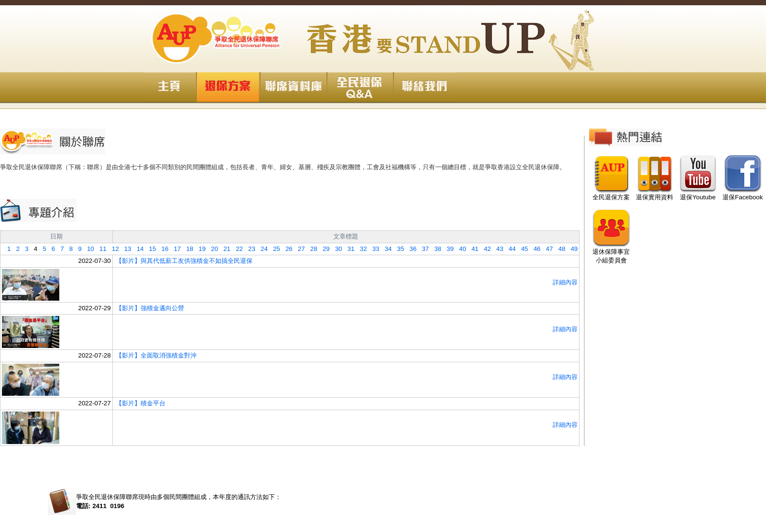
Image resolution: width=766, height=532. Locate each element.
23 (249, 249)
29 (324, 249)
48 (559, 249)
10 (88, 249)
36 (410, 249)
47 (547, 249)
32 (361, 249)
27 (299, 249)
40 (460, 249)
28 (311, 249)
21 (224, 249)
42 (485, 249)
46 (535, 249)
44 (510, 249)
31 (348, 249)
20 (212, 249)
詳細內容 (565, 282)
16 (162, 249)
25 (274, 249)
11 (100, 249)
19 (199, 249)
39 (448, 249)
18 (187, 249)
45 (522, 249)
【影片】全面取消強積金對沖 (156, 355)
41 (472, 249)
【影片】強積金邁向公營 (150, 308)
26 (286, 249)
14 (138, 249)
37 (423, 249)
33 (373, 249)
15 (150, 249)
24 (262, 249)
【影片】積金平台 (141, 403)
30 (336, 249)
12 (113, 249)
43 (497, 249)
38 (435, 249)
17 (175, 249)
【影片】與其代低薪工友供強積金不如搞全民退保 (184, 261)
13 (125, 249)
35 (398, 249)
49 (571, 249)
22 (237, 249)
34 (385, 249)
